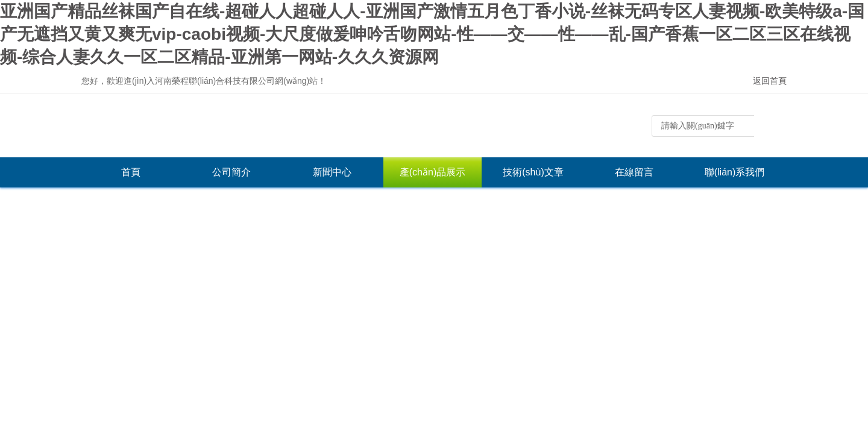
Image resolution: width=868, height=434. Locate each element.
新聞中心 (332, 172)
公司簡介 (231, 172)
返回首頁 (770, 81)
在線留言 (634, 172)
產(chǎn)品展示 (432, 172)
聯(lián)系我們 (735, 172)
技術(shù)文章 (533, 172)
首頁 (131, 172)
